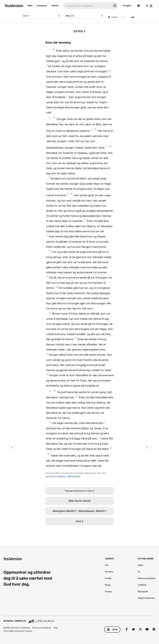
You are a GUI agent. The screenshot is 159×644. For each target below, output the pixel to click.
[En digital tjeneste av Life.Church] (79, 620)
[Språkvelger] (139, 6)
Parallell (113, 17)
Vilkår (56, 628)
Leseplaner (42, 6)
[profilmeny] (149, 6)
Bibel (30, 6)
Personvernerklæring (42, 628)
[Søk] (87, 6)
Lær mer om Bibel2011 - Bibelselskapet (63, 476)
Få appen (127, 6)
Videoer (55, 6)
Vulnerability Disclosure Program (18, 631)
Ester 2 (42, 16)
